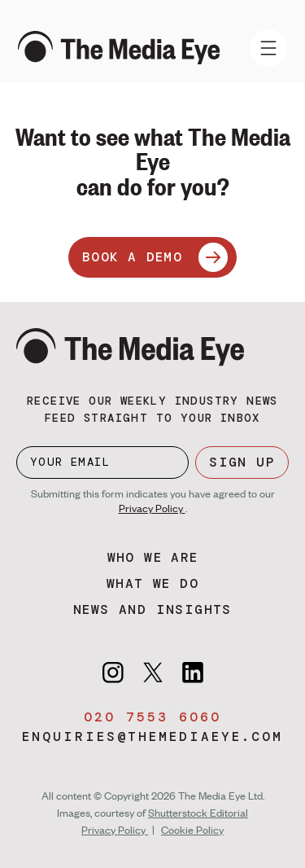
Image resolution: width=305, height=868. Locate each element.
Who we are (153, 557)
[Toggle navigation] (268, 48)
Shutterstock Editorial (198, 813)
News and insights (152, 609)
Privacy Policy (152, 508)
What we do (152, 583)
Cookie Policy (192, 830)
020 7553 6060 (152, 717)
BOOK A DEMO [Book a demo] (155, 257)
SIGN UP (242, 462)
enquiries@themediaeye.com (152, 736)
